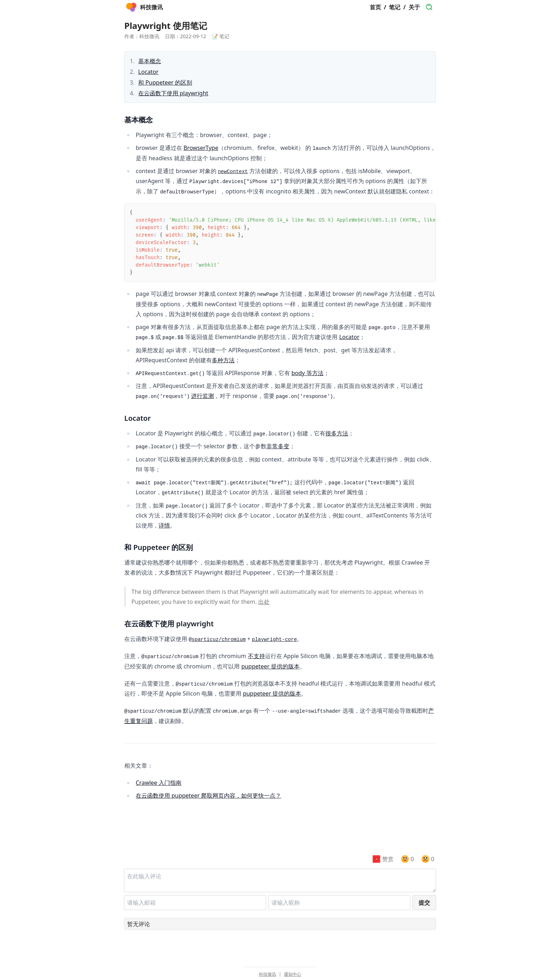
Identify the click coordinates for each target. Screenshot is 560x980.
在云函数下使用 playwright (173, 93)
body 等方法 (307, 373)
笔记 (395, 7)
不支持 (256, 656)
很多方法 (337, 433)
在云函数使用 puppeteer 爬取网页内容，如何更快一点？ (208, 795)
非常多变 (278, 446)
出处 (264, 602)
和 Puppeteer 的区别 (165, 82)
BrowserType (201, 148)
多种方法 (223, 360)
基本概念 (150, 61)
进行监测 (202, 396)
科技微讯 (267, 974)
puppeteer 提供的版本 (271, 666)
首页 (375, 7)
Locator (148, 72)
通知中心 (292, 974)
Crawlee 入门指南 (159, 783)
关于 (414, 7)
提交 (424, 903)
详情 (164, 525)
